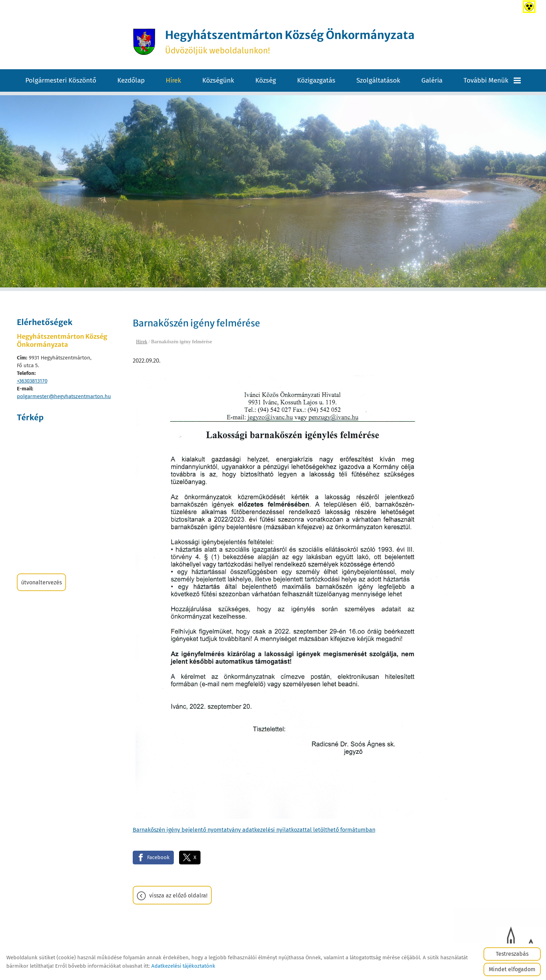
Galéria (432, 81)
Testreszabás (512, 954)
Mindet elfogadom (512, 969)
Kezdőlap (131, 81)
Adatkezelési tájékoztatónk (183, 966)
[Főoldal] (142, 42)
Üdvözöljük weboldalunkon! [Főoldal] (290, 42)
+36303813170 (32, 381)
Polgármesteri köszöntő (61, 81)
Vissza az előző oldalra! (178, 896)
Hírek (173, 81)
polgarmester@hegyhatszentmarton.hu (64, 397)
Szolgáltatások (378, 81)
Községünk (218, 81)
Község (266, 81)
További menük (492, 81)
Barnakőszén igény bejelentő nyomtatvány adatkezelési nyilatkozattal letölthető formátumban (254, 830)
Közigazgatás (316, 81)
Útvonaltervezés (41, 583)
